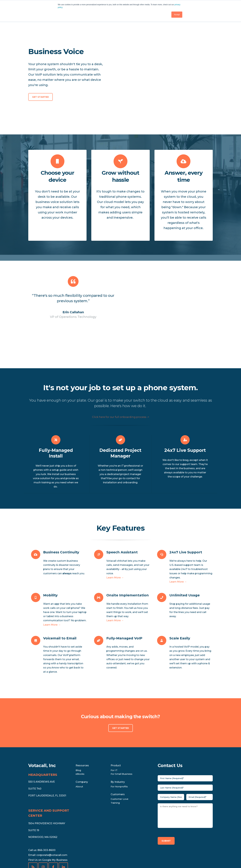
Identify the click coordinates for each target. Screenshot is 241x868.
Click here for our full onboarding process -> (121, 381)
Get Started (40, 79)
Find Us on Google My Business (48, 824)
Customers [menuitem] (118, 758)
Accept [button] (177, 15)
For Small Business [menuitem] (121, 738)
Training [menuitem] (115, 766)
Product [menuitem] (116, 729)
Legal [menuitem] (32, 858)
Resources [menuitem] (82, 729)
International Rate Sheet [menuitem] (118, 858)
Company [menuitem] (82, 745)
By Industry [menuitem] (118, 745)
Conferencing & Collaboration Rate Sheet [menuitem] (69, 858)
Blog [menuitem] (78, 734)
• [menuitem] (40, 858)
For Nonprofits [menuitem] (119, 750)
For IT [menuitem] (114, 734)
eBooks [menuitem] (80, 738)
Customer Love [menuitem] (120, 763)
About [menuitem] (79, 750)
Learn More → (115, 541)
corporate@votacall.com (52, 819)
